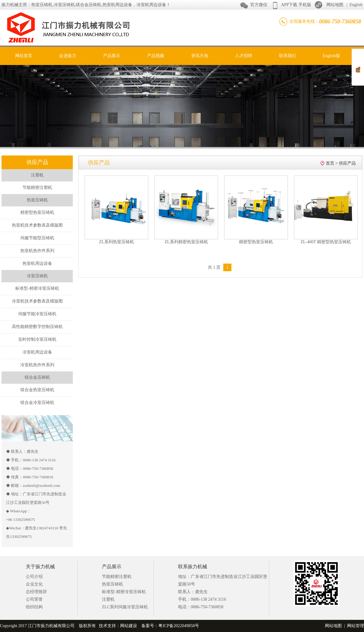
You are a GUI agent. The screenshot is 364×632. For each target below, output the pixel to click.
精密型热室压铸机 (37, 212)
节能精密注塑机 (37, 188)
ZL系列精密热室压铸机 (186, 242)
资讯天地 (200, 56)
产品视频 (156, 56)
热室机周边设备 (37, 263)
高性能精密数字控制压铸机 (37, 327)
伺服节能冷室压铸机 (37, 314)
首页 (330, 163)
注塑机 (108, 599)
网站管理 (356, 626)
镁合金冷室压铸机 (37, 403)
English (356, 5)
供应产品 (347, 163)
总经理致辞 (36, 592)
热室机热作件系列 (37, 251)
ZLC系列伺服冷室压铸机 (125, 607)
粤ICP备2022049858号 (179, 626)
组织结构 (34, 607)
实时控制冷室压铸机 (37, 339)
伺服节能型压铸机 (37, 238)
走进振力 (68, 56)
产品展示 (112, 56)
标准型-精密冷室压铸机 (37, 288)
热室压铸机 (113, 584)
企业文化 (34, 584)
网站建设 (129, 626)
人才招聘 (244, 56)
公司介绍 (34, 577)
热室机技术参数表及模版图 (37, 225)
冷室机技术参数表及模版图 (37, 301)
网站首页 (24, 56)
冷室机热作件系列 (37, 365)
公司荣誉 (34, 599)
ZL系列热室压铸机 (116, 242)
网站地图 (335, 5)
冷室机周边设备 (37, 352)
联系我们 (288, 56)
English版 (331, 56)
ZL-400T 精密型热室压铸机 (326, 242)
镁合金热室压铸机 (37, 390)
